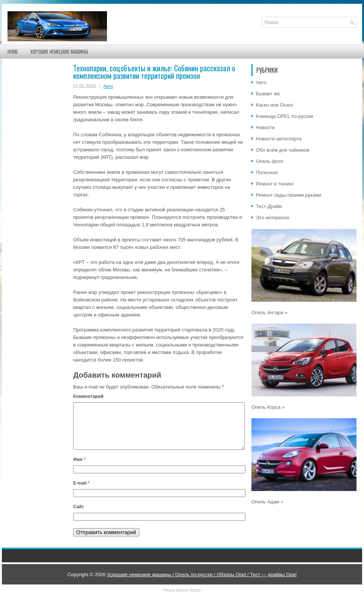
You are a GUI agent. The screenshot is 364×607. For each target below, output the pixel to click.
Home (13, 51)
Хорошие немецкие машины (59, 51)
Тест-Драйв (269, 206)
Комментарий (88, 396)
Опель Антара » (269, 313)
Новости (265, 127)
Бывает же (268, 94)
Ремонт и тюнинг (275, 184)
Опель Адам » (267, 502)
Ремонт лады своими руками (289, 195)
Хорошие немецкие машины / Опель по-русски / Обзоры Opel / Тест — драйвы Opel (202, 584)
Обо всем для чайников (283, 150)
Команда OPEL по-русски (284, 116)
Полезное (267, 172)
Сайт (79, 516)
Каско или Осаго (275, 105)
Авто (108, 86)
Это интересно (273, 218)
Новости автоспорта (279, 139)
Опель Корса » (268, 407)
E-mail (81, 492)
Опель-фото (270, 161)
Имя (79, 468)
